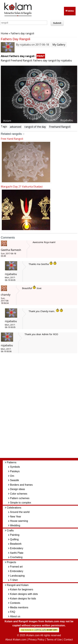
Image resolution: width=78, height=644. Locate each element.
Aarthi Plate (17, 553)
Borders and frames (21, 485)
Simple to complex (21, 503)
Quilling (14, 539)
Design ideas (18, 489)
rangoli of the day (35, 127)
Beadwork (16, 544)
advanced (16, 127)
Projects (11, 562)
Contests (15, 603)
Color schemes (19, 494)
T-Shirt (14, 580)
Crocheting (16, 557)
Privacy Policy (36, 640)
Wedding (15, 525)
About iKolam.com (16, 640)
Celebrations (14, 508)
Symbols (15, 467)
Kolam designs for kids (23, 599)
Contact (68, 640)
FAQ (13, 612)
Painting (15, 535)
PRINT (41, 56)
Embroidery (17, 548)
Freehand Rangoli (60, 127)
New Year (16, 517)
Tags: (4, 126)
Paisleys (15, 471)
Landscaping (17, 576)
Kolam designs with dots (24, 594)
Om (12, 476)
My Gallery (59, 45)
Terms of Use (54, 640)
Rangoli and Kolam (18, 585)
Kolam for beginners (22, 589)
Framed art (16, 567)
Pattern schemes (20, 498)
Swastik (14, 480)
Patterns (12, 462)
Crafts (10, 530)
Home (4, 33)
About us (15, 616)
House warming (19, 521)
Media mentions (19, 607)
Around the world (20, 512)
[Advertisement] (42, 407)
